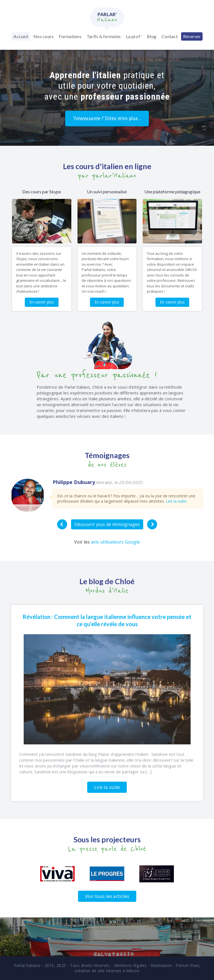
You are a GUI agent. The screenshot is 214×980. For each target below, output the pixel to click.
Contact (170, 36)
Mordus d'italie (107, 591)
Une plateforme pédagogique (172, 192)
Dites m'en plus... (107, 118)
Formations (70, 36)
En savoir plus (42, 302)
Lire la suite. (177, 501)
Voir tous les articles (107, 896)
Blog (152, 36)
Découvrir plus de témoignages (107, 524)
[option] (107, 495)
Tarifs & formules (104, 36)
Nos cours (43, 36)
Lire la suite (107, 787)
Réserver (192, 36)
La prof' (134, 36)
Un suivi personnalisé (107, 192)
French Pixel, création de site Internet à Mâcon (138, 968)
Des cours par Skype (42, 192)
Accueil (21, 36)
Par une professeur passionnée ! (97, 375)
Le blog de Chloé (107, 581)
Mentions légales (130, 965)
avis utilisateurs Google (115, 542)
